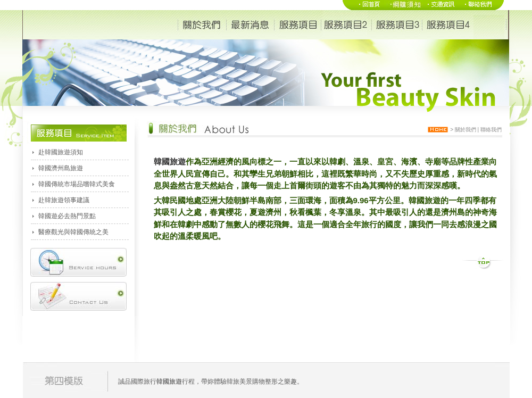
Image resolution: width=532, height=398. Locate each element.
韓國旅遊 (170, 161)
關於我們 (465, 130)
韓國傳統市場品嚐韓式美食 (77, 184)
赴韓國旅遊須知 (61, 152)
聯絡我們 (491, 130)
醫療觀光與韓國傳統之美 (73, 232)
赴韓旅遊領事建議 (64, 200)
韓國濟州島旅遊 (61, 168)
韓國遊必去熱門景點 (67, 216)
